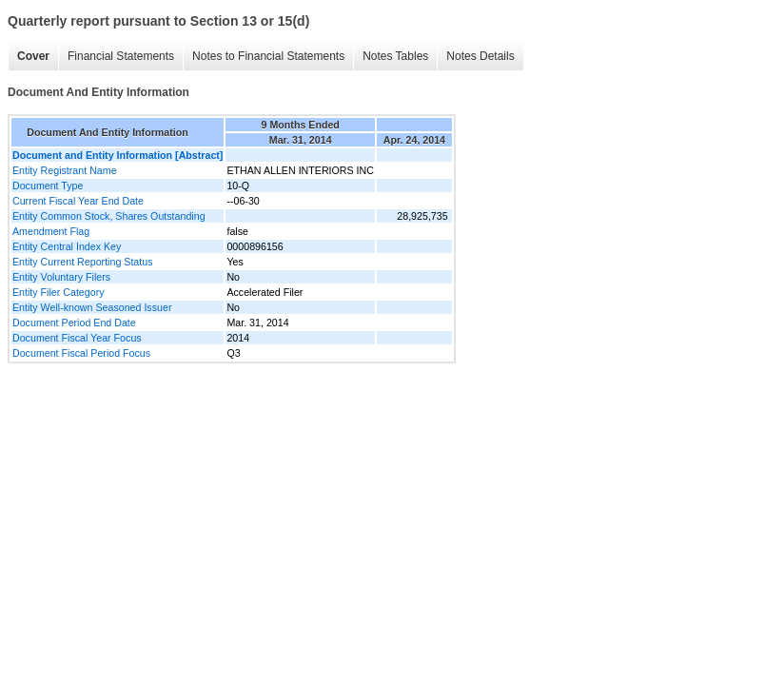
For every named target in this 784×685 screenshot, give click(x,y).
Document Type (48, 186)
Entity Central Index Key (67, 246)
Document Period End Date (74, 323)
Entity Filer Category (59, 292)
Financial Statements (121, 56)
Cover (33, 56)
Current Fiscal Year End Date (78, 201)
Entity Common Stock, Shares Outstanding (109, 216)
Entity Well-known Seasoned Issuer (92, 307)
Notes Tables (395, 56)
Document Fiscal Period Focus (81, 353)
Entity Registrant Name (65, 170)
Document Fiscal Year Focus (77, 338)
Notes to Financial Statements (268, 56)
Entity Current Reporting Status (82, 262)
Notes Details (480, 56)
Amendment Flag (51, 231)
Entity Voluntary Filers (61, 277)
